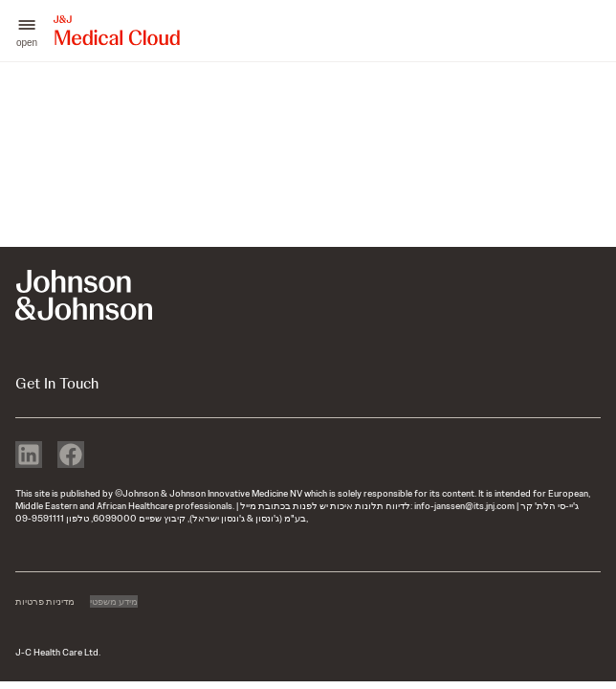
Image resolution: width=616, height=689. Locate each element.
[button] (27, 31)
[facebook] (71, 456)
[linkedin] (29, 456)
